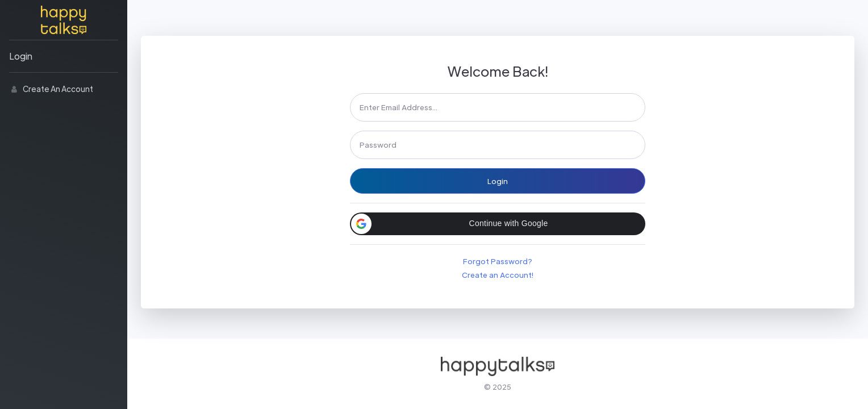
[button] (498, 224)
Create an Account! (498, 275)
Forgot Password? (498, 261)
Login (21, 56)
